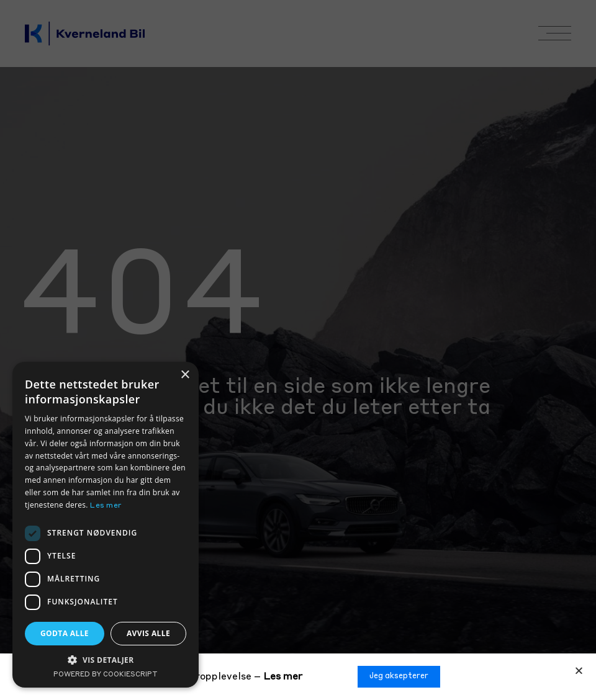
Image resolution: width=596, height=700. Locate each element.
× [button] (185, 375)
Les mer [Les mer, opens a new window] (106, 506)
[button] (579, 671)
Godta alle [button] (65, 633)
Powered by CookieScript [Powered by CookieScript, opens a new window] (106, 675)
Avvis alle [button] (148, 633)
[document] (298, 350)
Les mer (283, 677)
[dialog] (106, 525)
